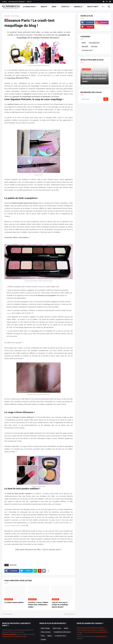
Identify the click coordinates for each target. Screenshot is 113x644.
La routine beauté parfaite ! (14, 602)
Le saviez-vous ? (87, 50)
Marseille (78, 7)
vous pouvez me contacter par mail (14, 636)
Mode (54, 7)
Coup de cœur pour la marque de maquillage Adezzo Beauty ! (60, 605)
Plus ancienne (69, 614)
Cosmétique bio (94, 43)
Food (43, 636)
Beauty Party (93, 7)
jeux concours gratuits (98, 632)
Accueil (7, 16)
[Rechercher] (92, 99)
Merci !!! (29, 2)
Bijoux (50, 636)
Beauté (44, 7)
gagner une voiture (89, 630)
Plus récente (8, 614)
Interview (94, 47)
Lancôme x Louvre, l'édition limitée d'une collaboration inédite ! (38, 605)
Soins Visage (45, 628)
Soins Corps (57, 628)
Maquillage (15, 16)
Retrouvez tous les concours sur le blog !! (91, 628)
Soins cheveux (46, 632)
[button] (104, 7)
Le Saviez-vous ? (29, 7)
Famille (43, 639)
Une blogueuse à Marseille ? (17, 2)
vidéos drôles (100, 636)
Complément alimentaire (62, 632)
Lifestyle (65, 7)
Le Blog (4, 2)
